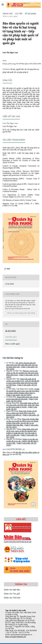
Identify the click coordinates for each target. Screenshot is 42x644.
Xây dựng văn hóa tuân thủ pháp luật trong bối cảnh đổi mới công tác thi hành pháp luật (22, 365)
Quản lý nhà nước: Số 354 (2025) (19, 395)
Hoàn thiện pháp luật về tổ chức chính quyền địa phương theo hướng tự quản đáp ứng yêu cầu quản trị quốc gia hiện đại (22, 432)
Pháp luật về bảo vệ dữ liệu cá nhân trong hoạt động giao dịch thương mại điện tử (21, 413)
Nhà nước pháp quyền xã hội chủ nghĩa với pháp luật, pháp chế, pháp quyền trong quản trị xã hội (23, 405)
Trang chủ (8, 14)
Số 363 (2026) (30, 14)
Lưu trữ (19, 14)
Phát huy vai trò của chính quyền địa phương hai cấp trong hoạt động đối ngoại (22, 373)
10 (20, 449)
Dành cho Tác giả (12, 594)
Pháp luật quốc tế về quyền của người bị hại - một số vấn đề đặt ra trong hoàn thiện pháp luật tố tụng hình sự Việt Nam (23, 382)
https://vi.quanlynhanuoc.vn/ (16, 637)
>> (24, 449)
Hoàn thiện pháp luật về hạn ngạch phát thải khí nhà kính (22, 398)
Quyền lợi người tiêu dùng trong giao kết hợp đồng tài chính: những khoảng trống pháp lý (23, 391)
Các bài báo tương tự (13, 358)
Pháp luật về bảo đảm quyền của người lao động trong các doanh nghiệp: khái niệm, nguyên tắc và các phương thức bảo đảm (23, 422)
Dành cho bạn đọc (12, 590)
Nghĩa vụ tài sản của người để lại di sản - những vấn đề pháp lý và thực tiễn (22, 441)
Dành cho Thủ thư (12, 598)
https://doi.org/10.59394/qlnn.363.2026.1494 (22, 64)
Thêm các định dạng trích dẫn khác (21, 313)
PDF (8, 269)
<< (4, 449)
